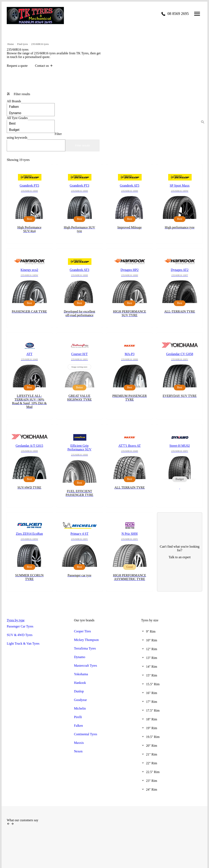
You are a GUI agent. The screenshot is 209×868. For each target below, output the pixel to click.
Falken (31, 106)
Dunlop (79, 691)
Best (31, 123)
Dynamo (31, 113)
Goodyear (80, 700)
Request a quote (17, 66)
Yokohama (81, 674)
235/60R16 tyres (40, 44)
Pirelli (78, 717)
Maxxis (79, 743)
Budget (31, 130)
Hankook (80, 683)
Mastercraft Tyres (85, 666)
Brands (14, 101)
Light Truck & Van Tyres (23, 643)
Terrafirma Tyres (85, 648)
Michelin (80, 708)
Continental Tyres (86, 734)
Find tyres (22, 44)
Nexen (78, 751)
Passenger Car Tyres (20, 626)
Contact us (44, 66)
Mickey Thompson (86, 640)
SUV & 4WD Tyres (20, 635)
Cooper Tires (82, 631)
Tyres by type (16, 620)
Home (11, 44)
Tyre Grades (17, 118)
